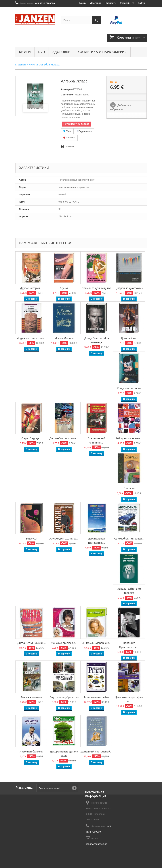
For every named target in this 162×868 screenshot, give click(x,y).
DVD (42, 52)
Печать (70, 147)
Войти (141, 3)
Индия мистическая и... (32, 338)
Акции (83, 3)
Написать (110, 3)
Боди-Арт (32, 538)
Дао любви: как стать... (64, 438)
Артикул (66, 89)
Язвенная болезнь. (32, 751)
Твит (67, 131)
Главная (21, 64)
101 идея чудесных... (129, 438)
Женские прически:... (64, 643)
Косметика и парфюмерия (102, 52)
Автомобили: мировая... (129, 538)
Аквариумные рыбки (97, 697)
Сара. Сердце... (32, 438)
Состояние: (67, 95)
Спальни (129, 488)
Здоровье (61, 52)
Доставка (96, 3)
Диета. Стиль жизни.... (32, 643)
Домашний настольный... (97, 751)
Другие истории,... (32, 288)
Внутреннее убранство (64, 697)
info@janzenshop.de (97, 844)
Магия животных (32, 697)
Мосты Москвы (64, 338)
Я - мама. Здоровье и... (97, 643)
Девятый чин (129, 338)
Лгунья (64, 288)
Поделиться (84, 131)
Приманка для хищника (97, 288)
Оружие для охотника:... (64, 538)
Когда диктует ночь (129, 388)
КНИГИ (25, 52)
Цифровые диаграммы (129, 288)
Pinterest (69, 138)
